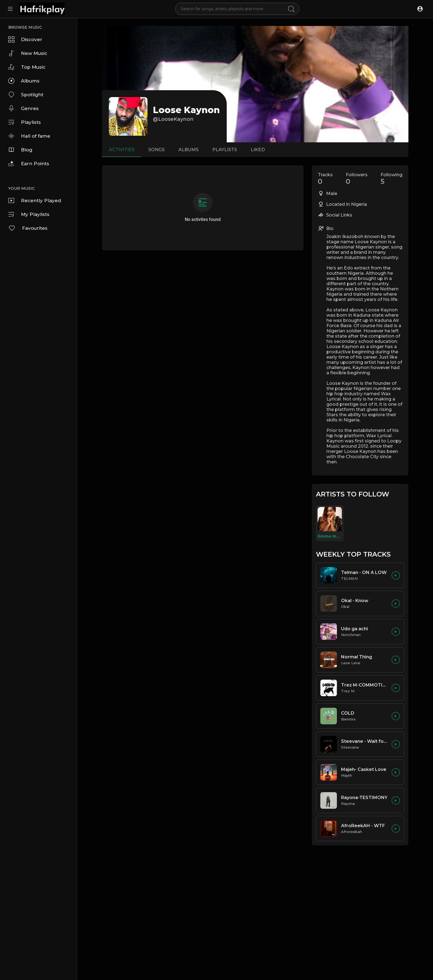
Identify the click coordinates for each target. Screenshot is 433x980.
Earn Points (29, 164)
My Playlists (29, 214)
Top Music (27, 67)
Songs (156, 150)
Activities (122, 150)
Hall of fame (29, 136)
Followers (357, 179)
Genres (23, 108)
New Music (28, 53)
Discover (25, 39)
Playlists (25, 122)
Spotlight (26, 95)
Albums (24, 81)
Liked (258, 150)
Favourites (28, 228)
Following (391, 179)
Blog (20, 150)
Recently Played (35, 201)
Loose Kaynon (186, 110)
